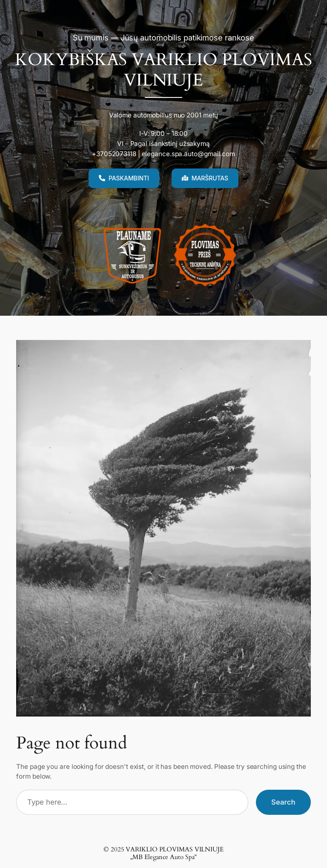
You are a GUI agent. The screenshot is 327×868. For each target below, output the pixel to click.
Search (283, 802)
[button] (124, 178)
